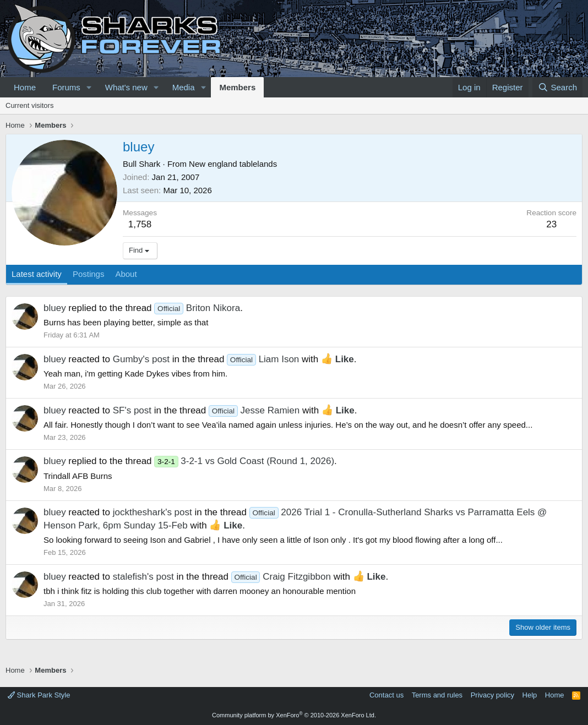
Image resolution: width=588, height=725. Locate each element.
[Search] (557, 87)
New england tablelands (233, 164)
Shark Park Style (39, 695)
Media (184, 87)
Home (25, 87)
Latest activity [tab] (37, 274)
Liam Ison (263, 359)
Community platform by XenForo (294, 715)
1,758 (140, 224)
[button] (89, 87)
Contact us (386, 695)
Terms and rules (437, 695)
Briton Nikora (197, 308)
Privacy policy (492, 695)
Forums (66, 87)
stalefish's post (143, 577)
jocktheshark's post (153, 512)
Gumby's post (141, 359)
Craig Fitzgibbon (281, 577)
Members (237, 87)
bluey (55, 308)
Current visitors (29, 105)
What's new (126, 87)
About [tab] (126, 274)
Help (530, 695)
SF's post (132, 410)
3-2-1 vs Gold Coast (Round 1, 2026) (244, 461)
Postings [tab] (89, 274)
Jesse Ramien (254, 410)
